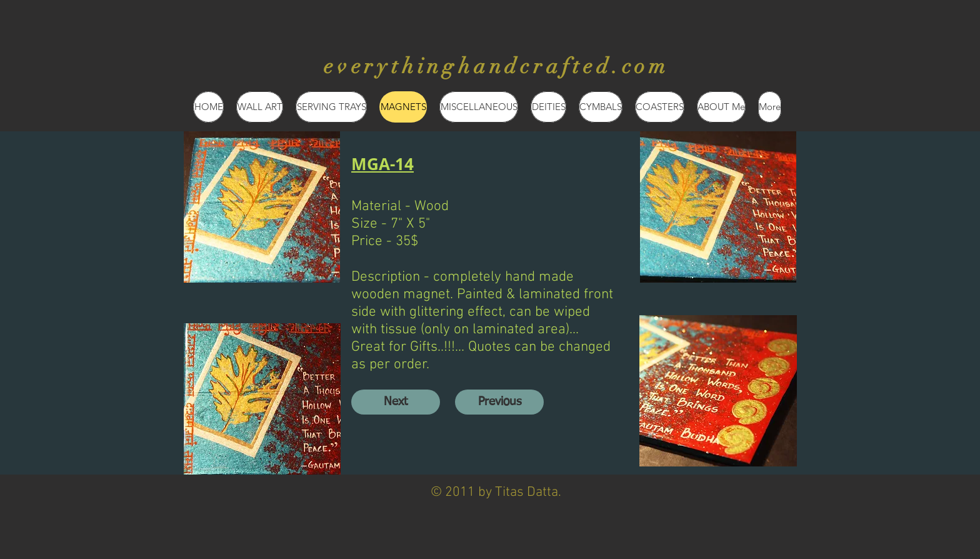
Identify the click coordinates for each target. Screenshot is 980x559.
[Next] (396, 402)
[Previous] (499, 402)
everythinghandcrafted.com (497, 66)
